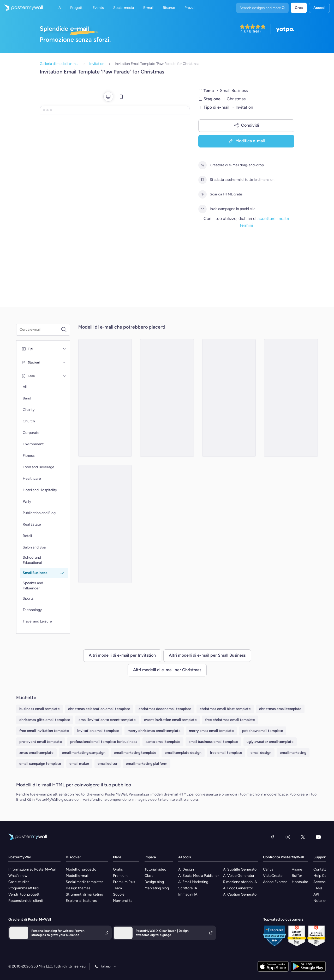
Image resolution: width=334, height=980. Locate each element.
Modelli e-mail (77, 876)
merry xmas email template (211, 731)
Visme (297, 869)
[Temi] (64, 376)
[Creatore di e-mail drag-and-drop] (202, 165)
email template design (183, 753)
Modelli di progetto (81, 869)
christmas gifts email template (45, 720)
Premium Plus (124, 882)
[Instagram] (288, 837)
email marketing (293, 753)
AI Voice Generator (239, 876)
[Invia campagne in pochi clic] (202, 209)
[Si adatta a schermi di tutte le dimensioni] (202, 180)
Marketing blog (157, 888)
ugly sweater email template (270, 742)
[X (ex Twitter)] (303, 837)
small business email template (213, 742)
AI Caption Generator (240, 894)
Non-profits (123, 901)
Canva (268, 869)
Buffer (297, 876)
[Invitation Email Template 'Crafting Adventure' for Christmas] (167, 398)
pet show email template (263, 731)
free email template (226, 753)
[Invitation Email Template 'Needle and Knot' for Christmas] (105, 524)
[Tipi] (64, 349)
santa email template (163, 742)
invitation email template (98, 731)
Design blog (154, 882)
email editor (108, 764)
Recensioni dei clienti (26, 901)
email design (261, 753)
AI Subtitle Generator (240, 869)
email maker (79, 764)
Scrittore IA (188, 888)
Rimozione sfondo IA (240, 882)
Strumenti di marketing (84, 894)
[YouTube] (318, 837)
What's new (18, 876)
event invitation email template (170, 720)
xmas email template (36, 753)
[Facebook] (272, 837)
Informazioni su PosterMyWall (32, 869)
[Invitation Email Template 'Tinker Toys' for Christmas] (229, 398)
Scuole (119, 894)
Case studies (19, 882)
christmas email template (280, 709)
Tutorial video (155, 869)
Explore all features (81, 901)
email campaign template (40, 764)
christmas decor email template (165, 709)
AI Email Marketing (193, 882)
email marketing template (135, 753)
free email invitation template (44, 731)
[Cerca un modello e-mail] (40, 330)
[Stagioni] (64, 362)
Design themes (78, 888)
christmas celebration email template (99, 709)
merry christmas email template (154, 731)
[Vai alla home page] (21, 8)
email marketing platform (147, 764)
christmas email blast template (225, 709)
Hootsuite (300, 882)
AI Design (186, 869)
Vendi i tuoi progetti (24, 894)
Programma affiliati (23, 888)
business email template (40, 709)
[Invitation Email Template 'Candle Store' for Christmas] (105, 398)
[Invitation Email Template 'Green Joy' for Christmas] (291, 398)
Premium (120, 876)
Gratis (118, 869)
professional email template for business (104, 742)
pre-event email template (41, 742)
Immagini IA (188, 894)
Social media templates (85, 882)
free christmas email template (230, 720)
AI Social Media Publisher (199, 876)
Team (117, 888)
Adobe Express (275, 882)
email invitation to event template (107, 720)
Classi (149, 876)
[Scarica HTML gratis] (202, 194)
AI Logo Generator (238, 888)
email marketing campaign (84, 753)
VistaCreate (273, 876)
